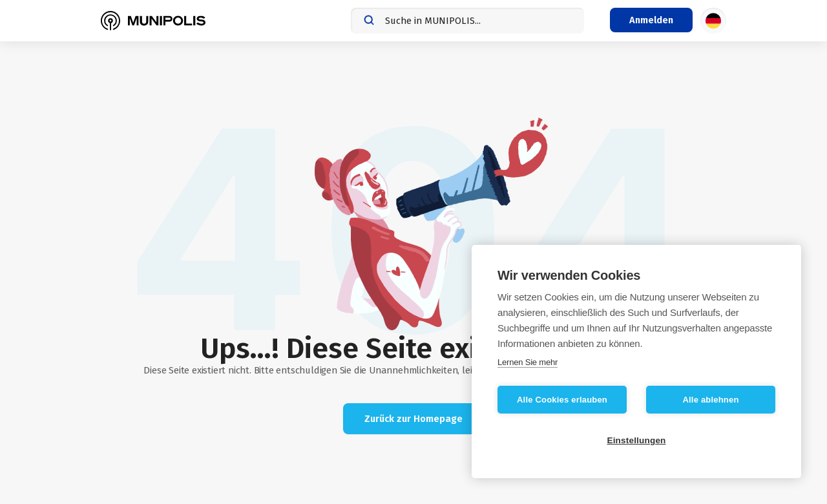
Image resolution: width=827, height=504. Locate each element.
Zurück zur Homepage (413, 419)
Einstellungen (636, 440)
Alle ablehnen (710, 400)
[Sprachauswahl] (713, 21)
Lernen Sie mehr (528, 362)
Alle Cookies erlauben (562, 400)
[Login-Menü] (651, 20)
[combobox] (467, 21)
